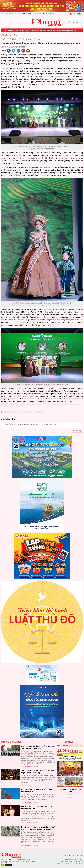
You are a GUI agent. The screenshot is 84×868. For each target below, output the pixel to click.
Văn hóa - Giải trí (46, 30)
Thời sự (9, 30)
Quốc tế (76, 30)
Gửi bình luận (78, 431)
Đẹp (41, 30)
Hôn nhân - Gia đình (24, 30)
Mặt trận (13, 30)
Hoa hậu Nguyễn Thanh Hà (13, 412)
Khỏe (38, 30)
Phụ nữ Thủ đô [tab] (62, 746)
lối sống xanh (40, 412)
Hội (30, 30)
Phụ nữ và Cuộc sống (56, 30)
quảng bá (28, 412)
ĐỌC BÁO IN (70, 742)
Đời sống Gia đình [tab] (76, 746)
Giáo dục (34, 30)
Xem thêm (70, 801)
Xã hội (18, 30)
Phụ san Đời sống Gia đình (67, 30)
